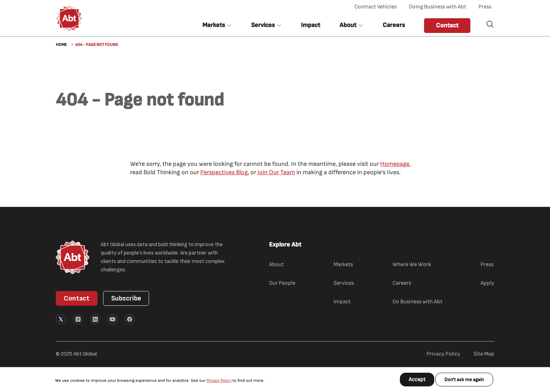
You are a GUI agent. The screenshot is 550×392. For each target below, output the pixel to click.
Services (344, 283)
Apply (487, 283)
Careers (394, 25)
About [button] (348, 25)
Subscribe (126, 298)
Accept (417, 380)
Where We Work (412, 265)
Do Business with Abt (417, 302)
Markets (343, 265)
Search (490, 24)
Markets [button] (214, 25)
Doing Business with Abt (438, 7)
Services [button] (263, 25)
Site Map (484, 354)
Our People (282, 283)
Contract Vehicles (375, 7)
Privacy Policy (219, 381)
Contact (447, 25)
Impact (311, 25)
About (276, 265)
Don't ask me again (464, 380)
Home (61, 45)
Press (485, 7)
